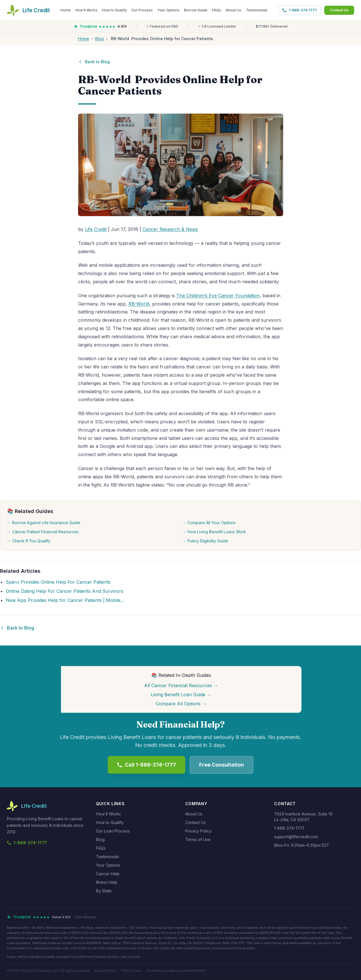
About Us (233, 10)
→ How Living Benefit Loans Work (214, 532)
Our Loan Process (113, 831)
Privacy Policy (198, 831)
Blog (99, 39)
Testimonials (257, 10)
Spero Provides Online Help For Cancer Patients (58, 582)
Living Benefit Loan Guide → (181, 695)
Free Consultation (222, 765)
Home (66, 10)
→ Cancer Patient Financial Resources (43, 532)
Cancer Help (108, 874)
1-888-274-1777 (300, 10)
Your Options (168, 10)
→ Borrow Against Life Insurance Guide (44, 523)
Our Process (142, 10)
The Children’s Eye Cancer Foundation (218, 296)
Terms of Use (198, 839)
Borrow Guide (196, 10)
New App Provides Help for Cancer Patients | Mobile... (65, 600)
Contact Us (339, 10)
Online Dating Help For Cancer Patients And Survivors (65, 591)
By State (104, 891)
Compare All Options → (181, 704)
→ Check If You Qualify (29, 541)
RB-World (139, 304)
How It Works (86, 10)
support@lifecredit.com (296, 837)
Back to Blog (94, 62)
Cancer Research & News (170, 229)
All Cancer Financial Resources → (181, 686)
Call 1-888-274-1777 (146, 765)
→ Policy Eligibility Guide (205, 541)
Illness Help (107, 882)
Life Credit (96, 229)
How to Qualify (114, 10)
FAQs (217, 10)
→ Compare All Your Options (209, 523)
